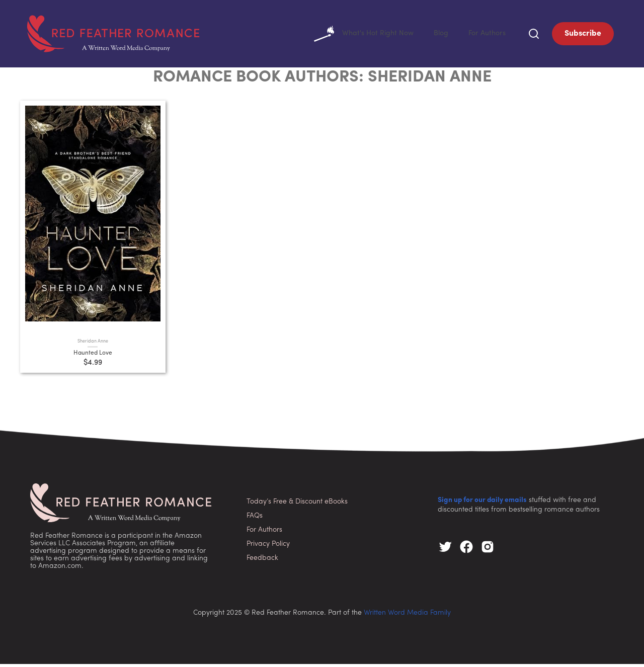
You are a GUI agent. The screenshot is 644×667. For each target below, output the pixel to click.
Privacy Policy (268, 547)
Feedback (262, 561)
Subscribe (583, 35)
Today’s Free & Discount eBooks (297, 505)
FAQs (255, 519)
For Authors (485, 35)
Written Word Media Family (407, 616)
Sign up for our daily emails (482, 503)
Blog (436, 35)
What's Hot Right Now (354, 35)
